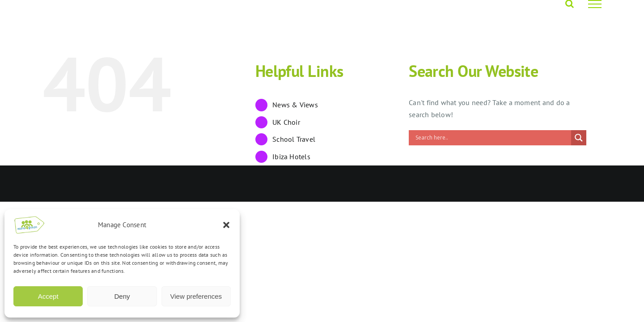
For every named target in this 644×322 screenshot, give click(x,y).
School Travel (294, 139)
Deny (122, 296)
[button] (226, 225)
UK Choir (286, 122)
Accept (48, 296)
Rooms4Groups (104, 184)
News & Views (295, 105)
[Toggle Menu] (595, 4)
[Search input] (492, 138)
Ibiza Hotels (291, 157)
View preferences (196, 296)
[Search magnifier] (579, 138)
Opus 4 (141, 184)
